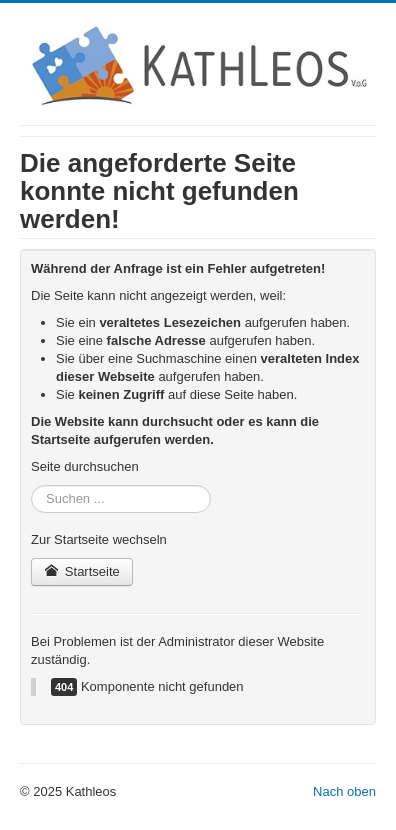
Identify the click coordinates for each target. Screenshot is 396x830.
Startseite (82, 571)
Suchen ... (31, 485)
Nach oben (344, 791)
